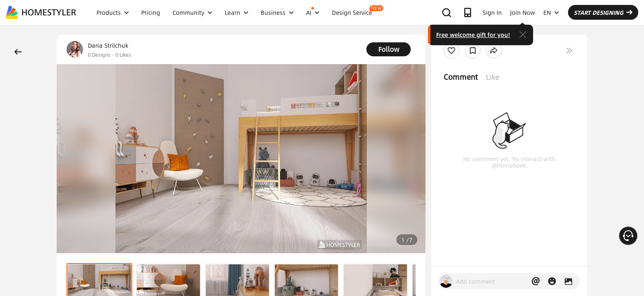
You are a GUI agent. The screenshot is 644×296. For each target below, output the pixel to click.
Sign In (492, 12)
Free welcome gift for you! (473, 35)
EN (551, 12)
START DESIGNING (603, 12)
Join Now (523, 12)
